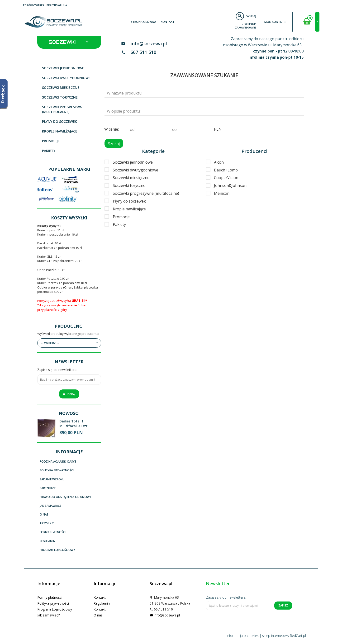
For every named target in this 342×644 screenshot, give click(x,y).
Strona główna (143, 22)
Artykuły (47, 523)
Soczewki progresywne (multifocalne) (63, 109)
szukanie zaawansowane (246, 26)
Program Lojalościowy (57, 550)
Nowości (69, 413)
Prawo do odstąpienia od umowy (65, 497)
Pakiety (49, 151)
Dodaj (69, 394)
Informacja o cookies (243, 636)
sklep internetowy (276, 636)
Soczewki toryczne (60, 97)
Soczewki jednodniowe (63, 68)
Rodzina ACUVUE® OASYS (58, 462)
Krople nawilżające (60, 131)
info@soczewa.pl (149, 44)
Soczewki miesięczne (61, 88)
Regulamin (47, 541)
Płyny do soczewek (59, 121)
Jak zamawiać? (50, 506)
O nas (44, 514)
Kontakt (168, 22)
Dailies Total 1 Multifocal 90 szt (74, 424)
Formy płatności (53, 532)
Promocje (51, 141)
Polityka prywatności (57, 470)
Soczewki (69, 42)
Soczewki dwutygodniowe (66, 78)
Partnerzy (48, 488)
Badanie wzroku (52, 479)
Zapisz (283, 605)
